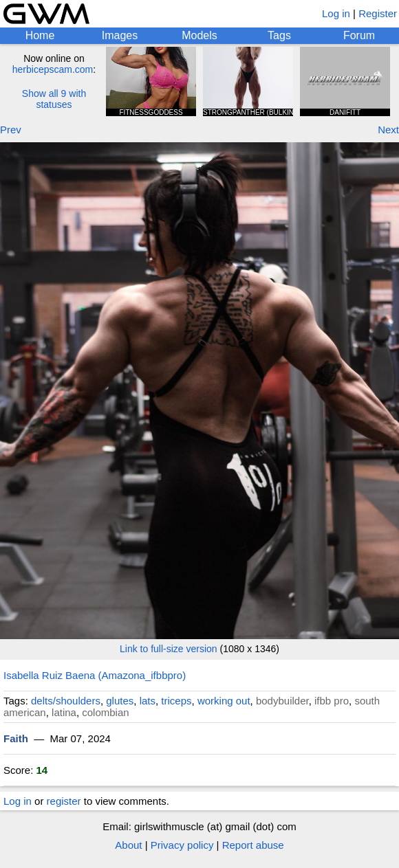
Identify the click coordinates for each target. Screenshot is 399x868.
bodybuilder (282, 701)
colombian (105, 712)
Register (378, 13)
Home (40, 35)
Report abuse (253, 845)
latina (64, 712)
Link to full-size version (169, 649)
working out (224, 701)
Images (120, 35)
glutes (120, 701)
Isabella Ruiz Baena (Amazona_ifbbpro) (95, 675)
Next (388, 130)
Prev (11, 130)
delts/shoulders (66, 701)
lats (148, 701)
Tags (279, 35)
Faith (16, 738)
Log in (336, 13)
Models (199, 35)
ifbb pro (332, 701)
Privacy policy (182, 845)
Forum (359, 35)
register (64, 801)
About (128, 845)
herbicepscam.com (53, 69)
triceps (176, 701)
